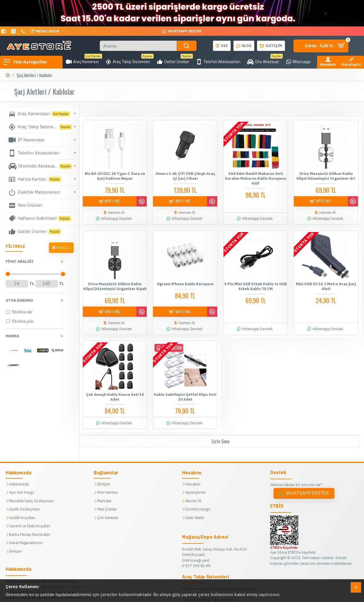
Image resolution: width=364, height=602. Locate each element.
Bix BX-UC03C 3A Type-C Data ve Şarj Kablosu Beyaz (115, 176)
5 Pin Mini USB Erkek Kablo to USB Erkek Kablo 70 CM (256, 283)
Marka (12, 336)
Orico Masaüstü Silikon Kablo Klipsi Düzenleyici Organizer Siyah (115, 283)
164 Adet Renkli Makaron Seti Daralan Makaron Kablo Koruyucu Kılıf (256, 178)
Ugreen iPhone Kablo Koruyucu (185, 281)
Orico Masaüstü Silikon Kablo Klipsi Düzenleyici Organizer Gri (326, 176)
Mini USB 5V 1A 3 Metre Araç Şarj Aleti (326, 283)
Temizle (63, 248)
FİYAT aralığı (19, 261)
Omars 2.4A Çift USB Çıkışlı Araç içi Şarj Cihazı (185, 176)
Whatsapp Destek (308, 485)
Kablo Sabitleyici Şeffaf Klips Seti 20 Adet (185, 391)
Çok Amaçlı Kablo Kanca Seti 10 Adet (115, 391)
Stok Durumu (19, 300)
